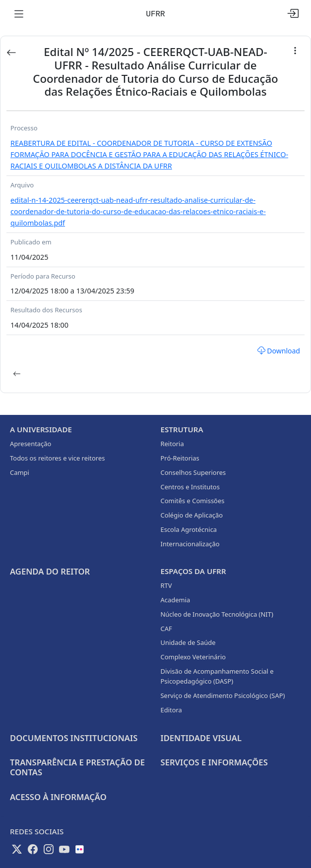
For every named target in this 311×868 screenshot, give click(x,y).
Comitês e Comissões (193, 501)
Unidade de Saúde (188, 642)
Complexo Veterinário (193, 657)
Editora (171, 710)
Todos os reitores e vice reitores (57, 458)
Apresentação (31, 444)
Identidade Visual (201, 738)
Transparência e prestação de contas (77, 767)
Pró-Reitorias (180, 458)
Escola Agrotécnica (189, 529)
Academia (176, 600)
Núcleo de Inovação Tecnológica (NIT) (217, 614)
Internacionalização (190, 544)
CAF (166, 629)
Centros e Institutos (190, 487)
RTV (166, 585)
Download (279, 351)
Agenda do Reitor (50, 571)
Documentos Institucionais (74, 738)
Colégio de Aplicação (192, 515)
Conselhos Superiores (193, 472)
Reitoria (172, 444)
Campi (20, 472)
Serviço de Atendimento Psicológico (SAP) (223, 695)
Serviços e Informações (214, 762)
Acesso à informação (58, 797)
